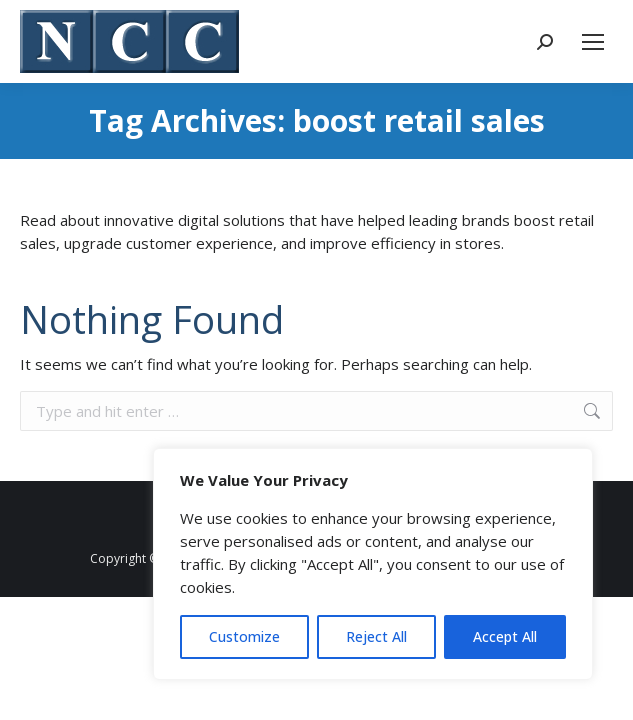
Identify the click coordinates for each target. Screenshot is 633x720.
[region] (373, 564)
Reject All (376, 636)
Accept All (505, 636)
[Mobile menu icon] (593, 42)
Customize (244, 636)
